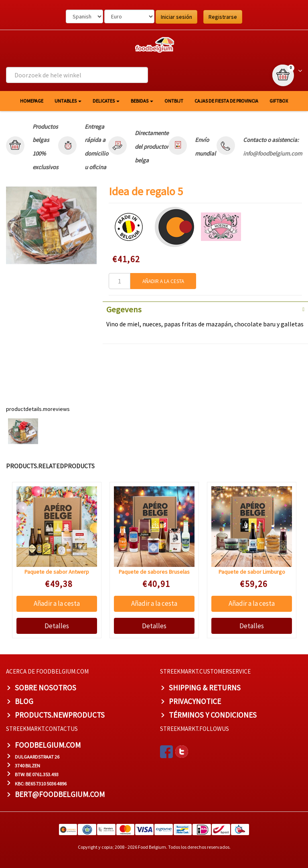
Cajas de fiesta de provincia (226, 101)
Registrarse (223, 17)
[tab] (205, 309)
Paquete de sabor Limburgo (252, 572)
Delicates (106, 101)
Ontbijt (174, 101)
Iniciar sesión (176, 17)
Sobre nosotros (46, 688)
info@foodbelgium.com (273, 153)
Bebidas (142, 101)
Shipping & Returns (205, 688)
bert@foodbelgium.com (60, 794)
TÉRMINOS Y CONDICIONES (213, 715)
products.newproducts (60, 715)
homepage (32, 101)
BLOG (24, 701)
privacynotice (195, 701)
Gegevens (124, 310)
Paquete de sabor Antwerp (57, 572)
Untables (68, 101)
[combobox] (77, 75)
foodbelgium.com (48, 745)
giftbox (279, 101)
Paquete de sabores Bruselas (154, 572)
